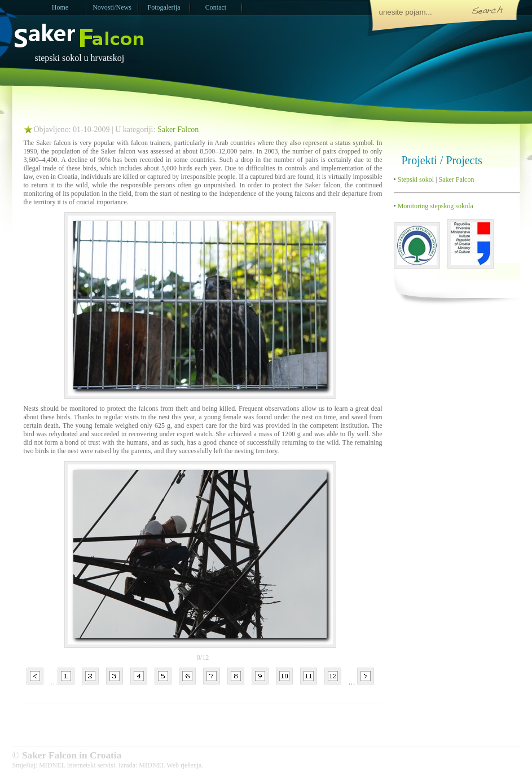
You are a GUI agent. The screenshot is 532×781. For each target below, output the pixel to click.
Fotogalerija (164, 7)
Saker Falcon (178, 130)
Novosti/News (112, 7)
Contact (216, 7)
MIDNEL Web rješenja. (171, 765)
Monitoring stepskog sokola (435, 206)
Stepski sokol (415, 179)
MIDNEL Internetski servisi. (78, 765)
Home (60, 7)
